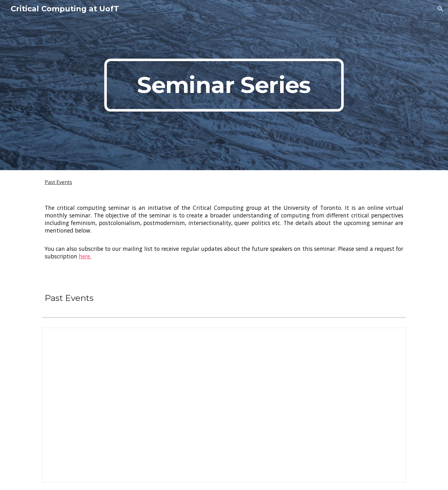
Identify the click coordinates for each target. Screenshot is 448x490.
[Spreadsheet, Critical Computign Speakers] (224, 405)
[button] (440, 9)
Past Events (58, 182)
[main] (224, 85)
